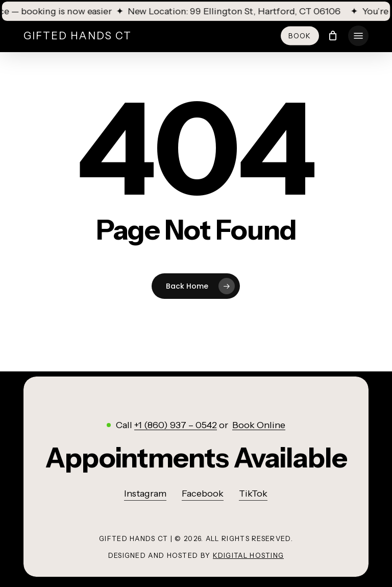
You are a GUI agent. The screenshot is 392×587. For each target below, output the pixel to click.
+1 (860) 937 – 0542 (176, 425)
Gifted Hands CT (78, 36)
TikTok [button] (253, 494)
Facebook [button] (203, 494)
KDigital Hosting (249, 555)
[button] (358, 36)
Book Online (259, 425)
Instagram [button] (145, 494)
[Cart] (333, 36)
